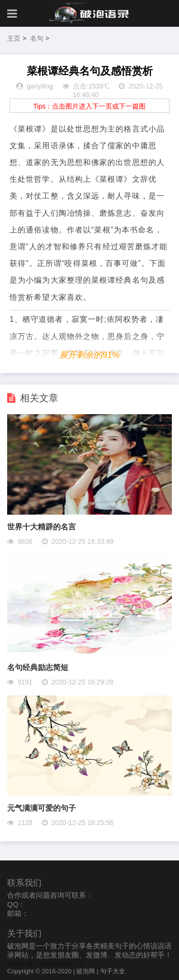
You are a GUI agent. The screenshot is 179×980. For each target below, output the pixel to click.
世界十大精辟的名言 (42, 527)
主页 (14, 38)
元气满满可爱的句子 (42, 808)
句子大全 (113, 971)
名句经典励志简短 (38, 667)
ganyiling (40, 86)
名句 (37, 38)
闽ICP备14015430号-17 (45, 964)
